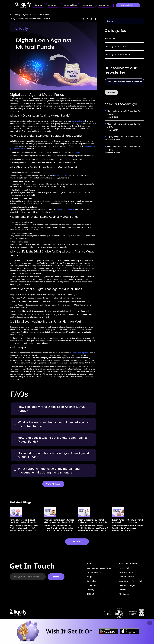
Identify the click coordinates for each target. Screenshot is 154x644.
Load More (77, 542)
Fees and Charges (127, 585)
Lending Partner (126, 577)
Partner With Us (70, 5)
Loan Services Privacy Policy (132, 581)
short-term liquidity (81, 353)
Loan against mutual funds (99, 568)
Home (12, 14)
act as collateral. (78, 121)
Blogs (89, 577)
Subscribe (56, 577)
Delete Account (126, 572)
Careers (122, 590)
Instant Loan (110, 39)
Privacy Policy (125, 568)
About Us (38, 5)
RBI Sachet (124, 594)
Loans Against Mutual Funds (117, 54)
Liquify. (78, 152)
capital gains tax (61, 175)
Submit (111, 92)
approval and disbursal (65, 210)
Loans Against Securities (115, 46)
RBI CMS (90, 594)
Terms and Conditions (129, 564)
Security (90, 590)
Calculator (91, 581)
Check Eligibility (128, 5)
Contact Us (104, 5)
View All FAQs (53, 484)
